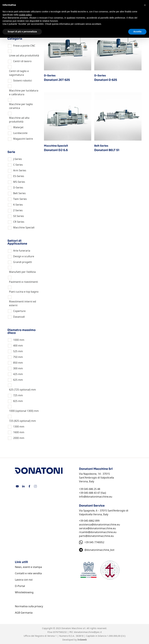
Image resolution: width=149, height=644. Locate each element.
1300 (16, 427)
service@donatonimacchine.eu (97, 528)
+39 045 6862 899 (89, 521)
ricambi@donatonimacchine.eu (98, 532)
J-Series (18, 159)
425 (15, 374)
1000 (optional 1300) (21, 411)
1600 (16, 432)
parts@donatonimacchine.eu (96, 536)
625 (15, 380)
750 (15, 357)
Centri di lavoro (22, 61)
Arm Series (20, 170)
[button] (145, 5)
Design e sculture (24, 256)
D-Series (18, 188)
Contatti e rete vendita (28, 573)
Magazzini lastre (23, 139)
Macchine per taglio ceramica (21, 106)
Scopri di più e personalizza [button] (22, 32)
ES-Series (19, 176)
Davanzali (19, 317)
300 (15, 368)
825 (15, 401)
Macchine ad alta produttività (19, 120)
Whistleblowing (24, 592)
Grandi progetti (23, 262)
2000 (16, 438)
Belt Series (19, 193)
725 (15, 395)
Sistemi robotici (23, 81)
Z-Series (18, 210)
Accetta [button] (137, 32)
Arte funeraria (22, 251)
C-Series (18, 165)
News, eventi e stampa (28, 567)
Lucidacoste (20, 133)
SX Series (19, 216)
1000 (16, 340)
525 (15, 351)
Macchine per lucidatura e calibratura (24, 92)
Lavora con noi (24, 580)
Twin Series (20, 199)
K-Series (18, 205)
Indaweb (82, 640)
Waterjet (18, 127)
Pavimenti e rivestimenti (23, 282)
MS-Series (19, 182)
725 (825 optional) (20, 421)
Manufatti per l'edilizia (22, 272)
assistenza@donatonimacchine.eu (99, 524)
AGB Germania (24, 613)
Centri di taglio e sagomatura (19, 73)
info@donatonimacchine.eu (96, 497)
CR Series (19, 222)
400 (15, 346)
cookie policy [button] (25, 15)
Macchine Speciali (24, 227)
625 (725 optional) (20, 390)
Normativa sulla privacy (29, 606)
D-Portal (20, 586)
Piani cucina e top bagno (24, 292)
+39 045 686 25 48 (90, 489)
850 (15, 363)
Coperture (19, 311)
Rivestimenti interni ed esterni (23, 303)
